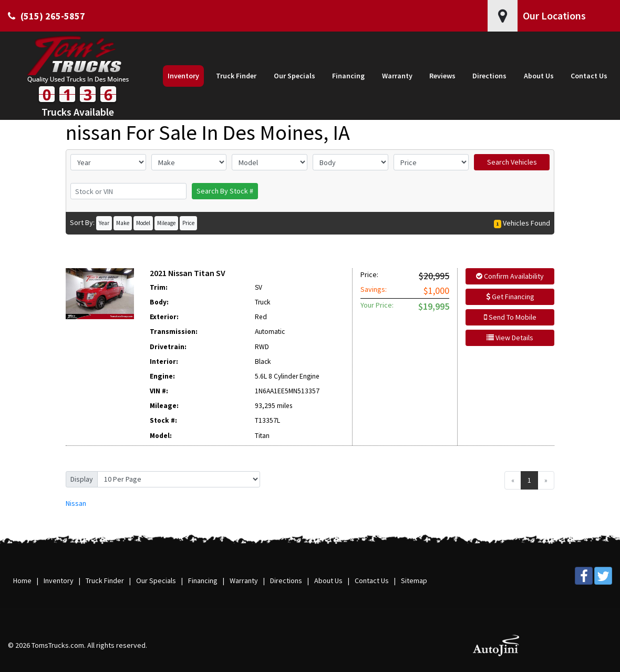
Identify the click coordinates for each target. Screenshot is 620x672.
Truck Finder (105, 581)
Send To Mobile (510, 317)
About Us (328, 581)
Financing (203, 581)
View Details (510, 338)
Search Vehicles (512, 162)
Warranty (244, 581)
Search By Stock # (225, 191)
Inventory (59, 581)
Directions (286, 581)
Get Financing (510, 297)
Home (22, 581)
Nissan (76, 503)
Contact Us (372, 581)
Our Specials (156, 581)
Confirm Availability (510, 276)
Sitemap (414, 581)
